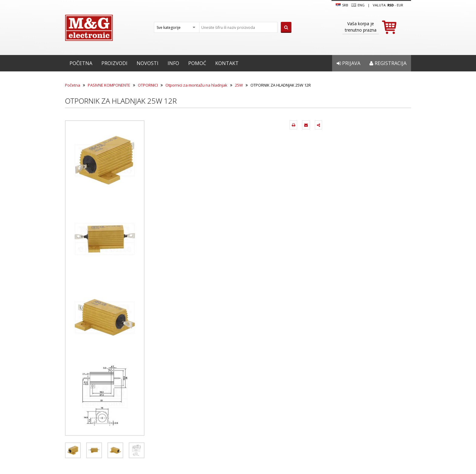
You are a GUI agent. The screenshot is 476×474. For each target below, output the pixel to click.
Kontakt (227, 63)
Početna (81, 63)
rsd (391, 5)
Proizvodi (114, 63)
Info (173, 63)
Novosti (148, 63)
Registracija (388, 63)
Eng (358, 5)
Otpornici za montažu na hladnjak (196, 85)
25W (239, 85)
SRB (342, 5)
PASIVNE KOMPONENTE (109, 85)
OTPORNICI (148, 85)
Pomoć (197, 63)
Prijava (348, 63)
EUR (400, 5)
